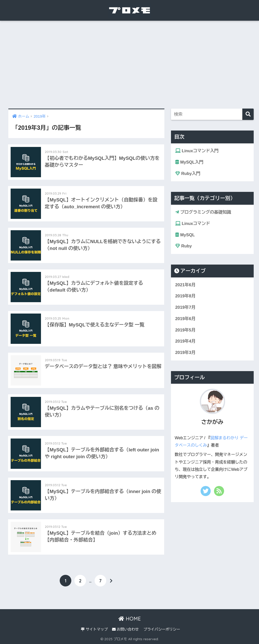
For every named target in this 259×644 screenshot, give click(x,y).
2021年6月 (185, 285)
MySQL (185, 235)
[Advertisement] (129, 65)
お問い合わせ (125, 629)
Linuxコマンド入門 (197, 151)
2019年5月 (185, 330)
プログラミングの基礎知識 (203, 212)
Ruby (184, 246)
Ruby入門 (188, 174)
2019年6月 (185, 319)
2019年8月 (185, 296)
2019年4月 (185, 341)
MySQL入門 (189, 162)
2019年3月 (185, 353)
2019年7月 (185, 307)
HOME (130, 619)
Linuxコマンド (193, 224)
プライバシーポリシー (162, 629)
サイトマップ (94, 629)
